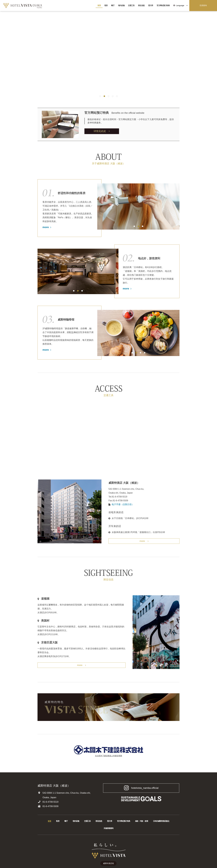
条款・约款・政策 (142, 821)
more (47, 227)
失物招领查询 (108, 828)
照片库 (151, 5)
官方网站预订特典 (163, 5)
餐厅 (113, 5)
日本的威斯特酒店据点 (161, 821)
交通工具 (131, 5)
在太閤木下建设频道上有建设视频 (109, 756)
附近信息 (141, 5)
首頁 (99, 5)
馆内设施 (121, 5)
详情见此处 (102, 131)
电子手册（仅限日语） (123, 504)
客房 (106, 5)
